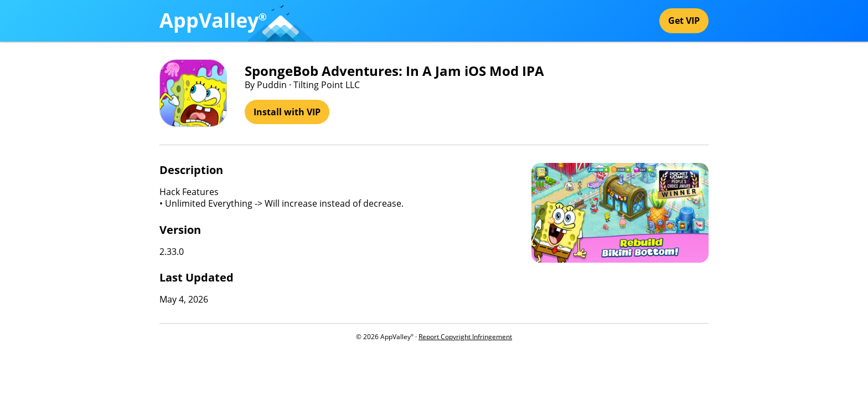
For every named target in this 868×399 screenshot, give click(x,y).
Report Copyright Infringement (465, 337)
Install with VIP (287, 112)
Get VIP (684, 21)
